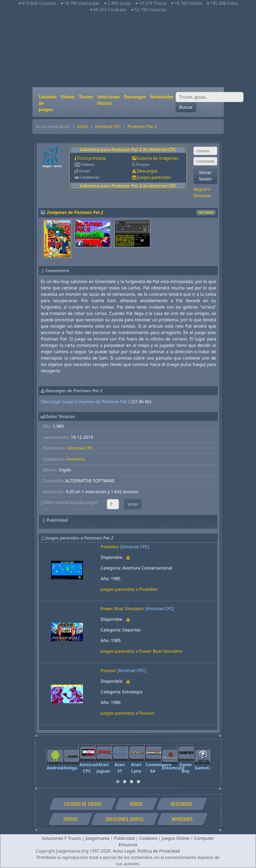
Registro (202, 189)
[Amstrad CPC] (135, 547)
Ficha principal (91, 158)
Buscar (186, 107)
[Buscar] (210, 97)
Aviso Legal (124, 851)
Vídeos (68, 97)
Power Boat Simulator (122, 609)
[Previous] (42, 760)
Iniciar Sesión (205, 176)
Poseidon (110, 547)
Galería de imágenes (158, 158)
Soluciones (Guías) (108, 100)
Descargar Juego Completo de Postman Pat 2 (86, 402)
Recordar (203, 196)
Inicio (83, 127)
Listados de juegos (48, 103)
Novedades (162, 97)
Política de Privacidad (159, 851)
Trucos (86, 97)
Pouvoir (108, 671)
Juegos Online (176, 838)
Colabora (148, 838)
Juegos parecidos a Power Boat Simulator (142, 651)
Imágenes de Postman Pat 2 (75, 212)
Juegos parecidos (154, 177)
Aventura (75, 459)
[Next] (214, 760)
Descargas (135, 97)
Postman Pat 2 (142, 127)
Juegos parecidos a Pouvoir (128, 713)
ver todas (206, 212)
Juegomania (98, 838)
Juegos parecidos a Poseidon (129, 589)
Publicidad (124, 838)
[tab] (118, 782)
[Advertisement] (128, 50)
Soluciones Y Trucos (61, 838)
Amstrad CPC (108, 127)
